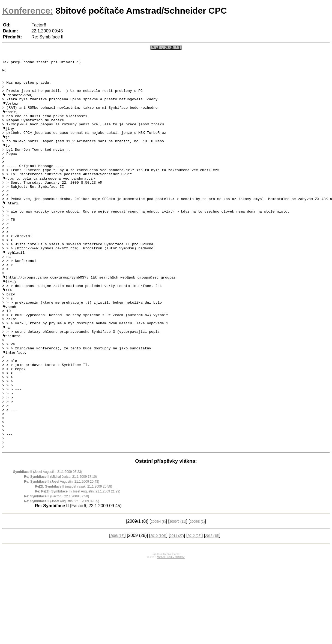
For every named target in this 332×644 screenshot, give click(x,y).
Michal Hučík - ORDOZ (171, 630)
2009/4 (158, 594)
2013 (212, 608)
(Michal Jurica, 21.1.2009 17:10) (60, 549)
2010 (158, 608)
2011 (177, 608)
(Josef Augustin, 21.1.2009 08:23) (48, 544)
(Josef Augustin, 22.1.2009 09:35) (62, 574)
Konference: (28, 11)
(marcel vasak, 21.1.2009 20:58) (74, 559)
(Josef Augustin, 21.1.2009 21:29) (78, 564)
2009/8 (197, 594)
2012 (194, 608)
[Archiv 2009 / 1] (166, 48)
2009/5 (178, 594)
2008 (117, 608)
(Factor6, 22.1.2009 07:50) (56, 569)
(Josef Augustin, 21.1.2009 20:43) (62, 554)
